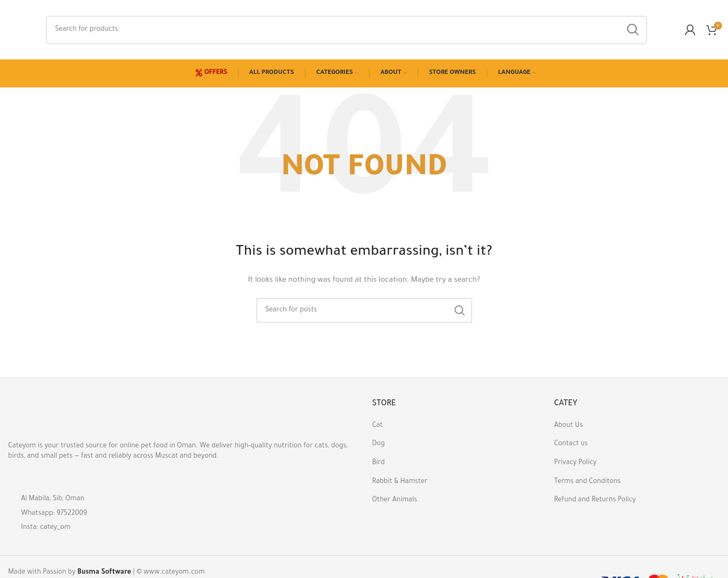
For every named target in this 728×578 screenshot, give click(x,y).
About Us (569, 426)
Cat (378, 426)
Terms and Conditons (587, 482)
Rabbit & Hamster (400, 482)
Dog (379, 444)
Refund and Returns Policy (595, 500)
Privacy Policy (576, 463)
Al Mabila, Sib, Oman (53, 499)
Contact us (571, 444)
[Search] (346, 30)
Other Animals (395, 500)
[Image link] (67, 415)
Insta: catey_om (46, 528)
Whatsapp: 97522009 (54, 514)
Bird (379, 463)
